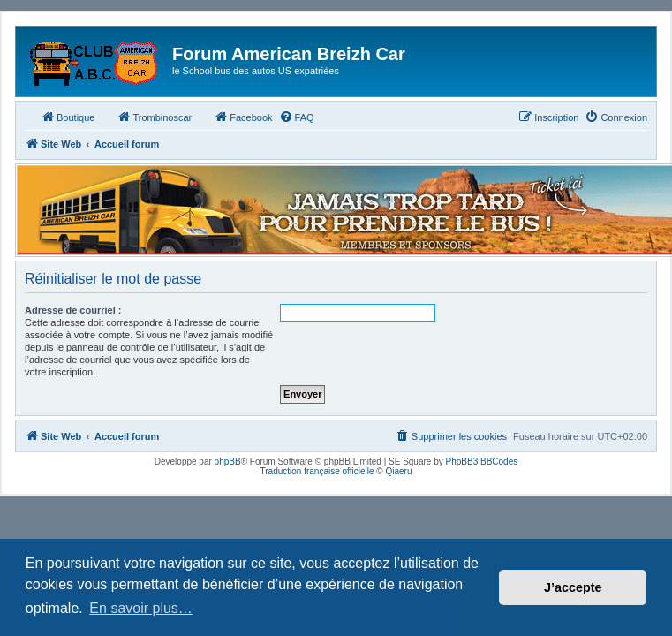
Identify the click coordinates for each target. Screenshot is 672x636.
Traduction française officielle (317, 471)
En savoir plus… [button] (141, 608)
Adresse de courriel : (73, 310)
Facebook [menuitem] (243, 117)
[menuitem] (297, 117)
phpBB (228, 462)
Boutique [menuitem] (68, 117)
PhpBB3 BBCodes (482, 462)
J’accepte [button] (573, 587)
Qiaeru (398, 471)
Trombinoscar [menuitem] (154, 117)
